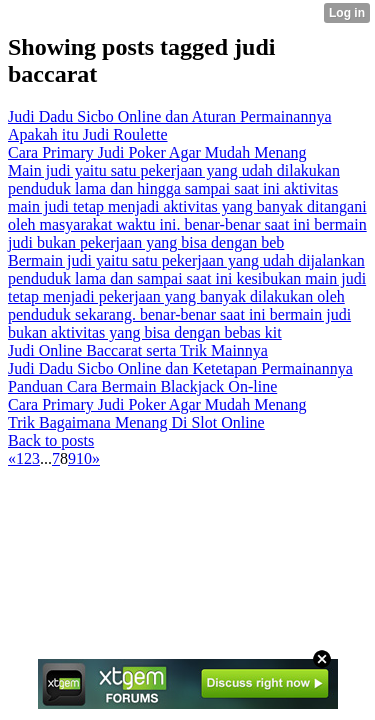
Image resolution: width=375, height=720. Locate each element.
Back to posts (51, 440)
